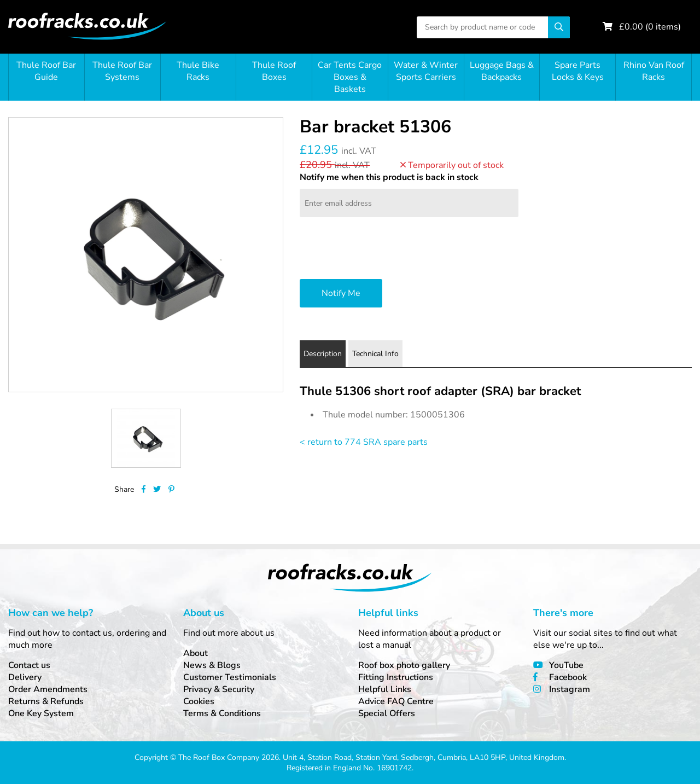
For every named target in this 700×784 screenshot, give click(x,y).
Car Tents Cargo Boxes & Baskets (350, 77)
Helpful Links (385, 689)
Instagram (570, 689)
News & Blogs (212, 665)
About (196, 653)
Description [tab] (323, 354)
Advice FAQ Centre (396, 701)
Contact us (29, 665)
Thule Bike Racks (198, 71)
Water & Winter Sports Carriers (426, 71)
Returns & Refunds (46, 701)
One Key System (41, 713)
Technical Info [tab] (375, 354)
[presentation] (383, 249)
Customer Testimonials (230, 677)
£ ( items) (650, 27)
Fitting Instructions (396, 677)
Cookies (199, 701)
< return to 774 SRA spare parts (364, 442)
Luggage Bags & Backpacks (502, 71)
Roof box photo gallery (404, 665)
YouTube (566, 665)
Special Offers (387, 713)
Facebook (568, 677)
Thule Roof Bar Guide (46, 71)
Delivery (25, 677)
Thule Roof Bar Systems (122, 71)
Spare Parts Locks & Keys (578, 71)
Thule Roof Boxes (274, 71)
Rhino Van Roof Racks (654, 71)
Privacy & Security (219, 689)
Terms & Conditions (222, 713)
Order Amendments (48, 689)
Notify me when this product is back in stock (389, 177)
